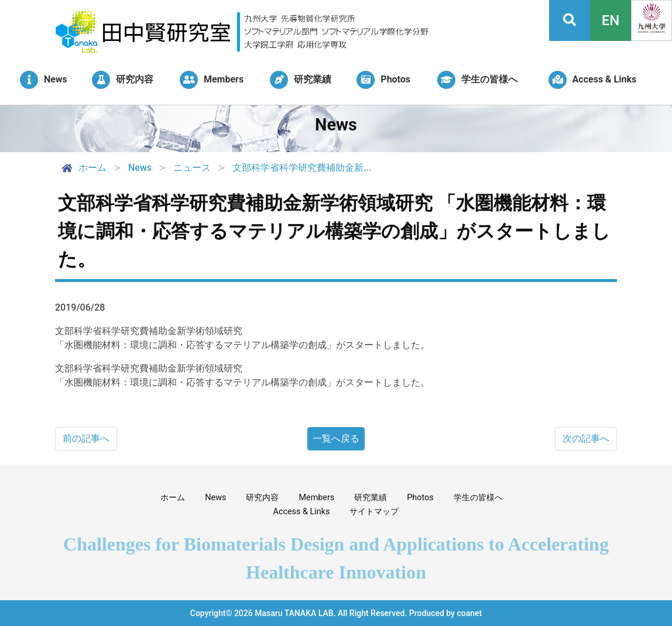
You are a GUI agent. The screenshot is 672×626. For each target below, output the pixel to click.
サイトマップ (374, 512)
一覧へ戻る (336, 438)
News (215, 498)
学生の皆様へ (478, 498)
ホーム (83, 168)
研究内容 (262, 498)
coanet (469, 613)
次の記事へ (586, 438)
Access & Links (302, 512)
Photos (420, 498)
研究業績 (371, 498)
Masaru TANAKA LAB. (295, 613)
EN (611, 20)
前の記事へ (86, 438)
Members (316, 498)
